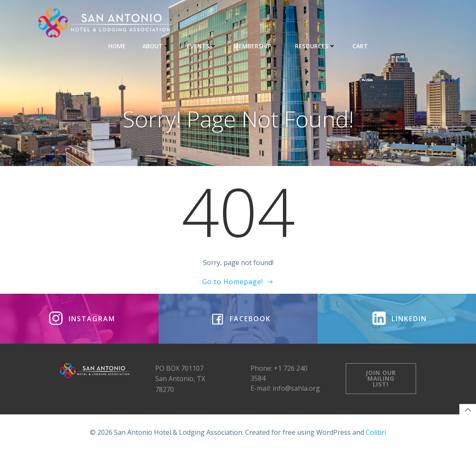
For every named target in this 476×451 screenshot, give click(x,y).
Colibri (376, 432)
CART (360, 46)
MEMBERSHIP (256, 46)
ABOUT (156, 46)
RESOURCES (315, 46)
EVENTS (202, 46)
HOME (117, 46)
